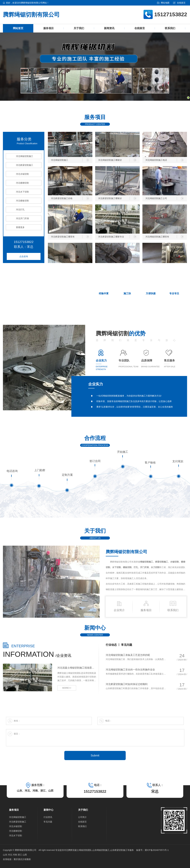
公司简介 (82, 817)
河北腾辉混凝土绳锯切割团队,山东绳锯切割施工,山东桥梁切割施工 (96, 850)
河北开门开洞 (22, 218)
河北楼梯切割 (22, 183)
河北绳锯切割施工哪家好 (110, 161)
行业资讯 (48, 817)
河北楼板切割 (22, 201)
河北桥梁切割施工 (25, 165)
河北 (10, 855)
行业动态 (112, 645)
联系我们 (170, 28)
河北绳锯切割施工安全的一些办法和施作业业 (130, 670)
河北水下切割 (22, 192)
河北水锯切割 (22, 174)
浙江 (20, 855)
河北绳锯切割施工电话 (156, 161)
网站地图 (163, 3)
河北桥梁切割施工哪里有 (63, 238)
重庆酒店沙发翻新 (22, 859)
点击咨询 (24, 256)
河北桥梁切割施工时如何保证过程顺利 (127, 684)
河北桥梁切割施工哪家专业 (111, 238)
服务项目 (48, 28)
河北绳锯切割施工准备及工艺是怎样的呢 (128, 655)
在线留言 (179, 3)
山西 (25, 855)
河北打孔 (20, 210)
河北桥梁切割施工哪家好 (110, 199)
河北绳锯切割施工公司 (156, 199)
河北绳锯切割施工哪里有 (157, 238)
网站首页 (18, 28)
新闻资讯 (109, 28)
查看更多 (20, 227)
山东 (5, 855)
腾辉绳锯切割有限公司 (31, 15)
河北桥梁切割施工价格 (62, 199)
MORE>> (67, 688)
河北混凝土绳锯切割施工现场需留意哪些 (77, 668)
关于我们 (79, 28)
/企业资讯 (37, 655)
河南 (15, 855)
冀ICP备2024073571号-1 (157, 850)
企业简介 (119, 606)
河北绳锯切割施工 (25, 156)
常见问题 (127, 645)
